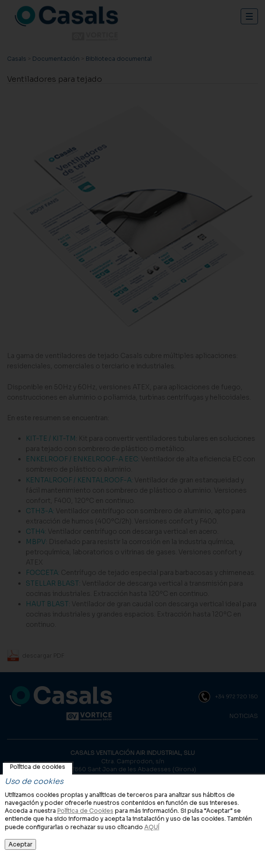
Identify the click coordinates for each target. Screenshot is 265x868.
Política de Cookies (85, 811)
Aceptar (20, 844)
